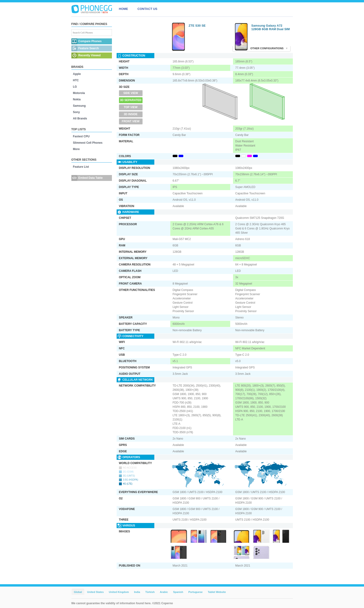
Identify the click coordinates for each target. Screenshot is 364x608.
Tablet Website (217, 592)
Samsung (79, 106)
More (76, 149)
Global (78, 592)
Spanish (178, 592)
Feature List (81, 167)
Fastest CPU (81, 136)
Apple (77, 74)
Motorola (79, 93)
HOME (124, 9)
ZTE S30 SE (197, 26)
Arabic (164, 592)
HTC (76, 80)
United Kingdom (119, 592)
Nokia (77, 99)
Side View (131, 93)
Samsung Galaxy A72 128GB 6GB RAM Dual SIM (271, 27)
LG (75, 87)
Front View (131, 121)
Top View (131, 107)
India (137, 592)
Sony (76, 112)
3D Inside (131, 114)
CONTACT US (147, 9)
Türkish (150, 592)
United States (95, 592)
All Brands (80, 118)
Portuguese (195, 592)
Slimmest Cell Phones (88, 143)
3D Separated (131, 100)
